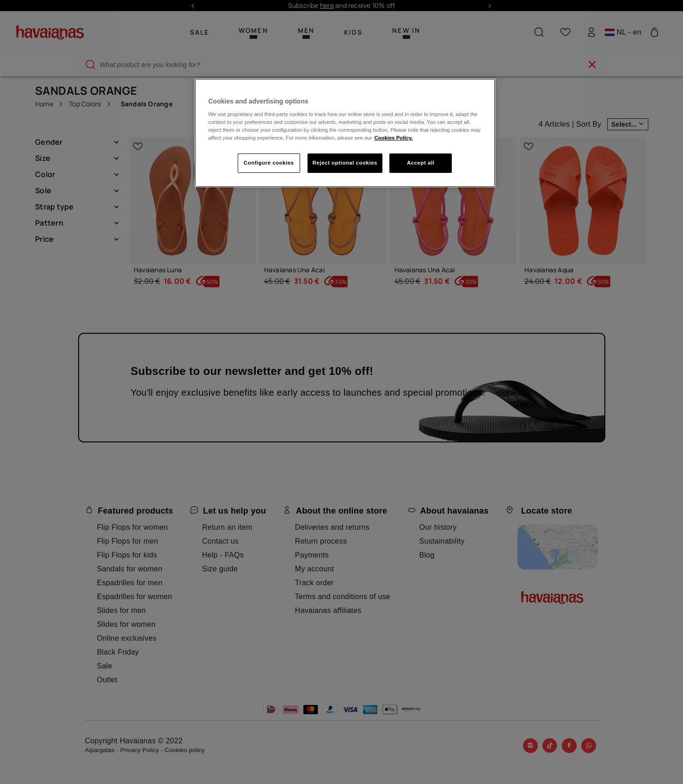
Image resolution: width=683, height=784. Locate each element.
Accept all (421, 163)
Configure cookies (269, 163)
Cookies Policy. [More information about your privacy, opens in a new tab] (393, 138)
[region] (345, 133)
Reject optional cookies (345, 163)
